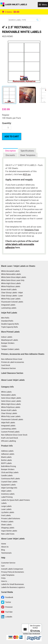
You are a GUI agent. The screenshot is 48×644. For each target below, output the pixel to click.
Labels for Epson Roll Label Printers (15, 500)
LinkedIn (9, 617)
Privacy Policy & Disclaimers (13, 572)
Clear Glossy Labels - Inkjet (12, 293)
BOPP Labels (6, 463)
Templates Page (31, 230)
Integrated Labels (8, 305)
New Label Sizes (8, 534)
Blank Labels (6, 457)
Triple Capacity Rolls (9, 327)
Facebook (9, 597)
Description (10, 151)
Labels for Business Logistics (13, 587)
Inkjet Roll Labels (9, 313)
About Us (5, 547)
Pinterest (9, 607)
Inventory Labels (8, 494)
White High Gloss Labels (11, 283)
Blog (3, 550)
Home (4, 544)
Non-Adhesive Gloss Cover (12, 359)
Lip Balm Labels (8, 512)
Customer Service (8, 563)
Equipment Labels (8, 485)
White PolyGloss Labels (11, 286)
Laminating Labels (9, 308)
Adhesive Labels (8, 454)
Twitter (8, 602)
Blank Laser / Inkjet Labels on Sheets (18, 266)
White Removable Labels (11, 274)
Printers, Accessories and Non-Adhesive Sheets (23, 354)
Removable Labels (9, 395)
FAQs (3, 578)
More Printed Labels (10, 332)
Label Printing (7, 497)
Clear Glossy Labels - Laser (12, 296)
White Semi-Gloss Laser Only (13, 280)
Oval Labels (6, 515)
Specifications (27, 151)
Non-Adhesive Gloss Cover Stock (14, 435)
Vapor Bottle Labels (9, 531)
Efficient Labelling (9, 441)
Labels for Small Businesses (12, 584)
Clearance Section (8, 368)
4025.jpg (27, 174)
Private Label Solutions (11, 518)
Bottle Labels (6, 460)
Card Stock (6, 365)
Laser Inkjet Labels (14, 5)
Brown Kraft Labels (9, 289)
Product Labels (7, 522)
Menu (44, 5)
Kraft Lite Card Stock (10, 438)
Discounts (10, 155)
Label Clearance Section (12, 373)
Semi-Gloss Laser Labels (11, 401)
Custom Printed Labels (10, 432)
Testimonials (6, 553)
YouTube (9, 612)
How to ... (5, 581)
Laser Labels (6, 509)
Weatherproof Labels (10, 340)
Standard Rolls (7, 321)
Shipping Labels (8, 528)
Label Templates (8, 575)
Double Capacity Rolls (10, 324)
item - (11, 12)
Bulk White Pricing (9, 466)
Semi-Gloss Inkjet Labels (11, 398)
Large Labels (6, 506)
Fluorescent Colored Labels (12, 302)
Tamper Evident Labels (10, 349)
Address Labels (7, 451)
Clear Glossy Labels (9, 413)
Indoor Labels (7, 337)
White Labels (6, 392)
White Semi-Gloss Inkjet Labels (14, 277)
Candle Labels (7, 475)
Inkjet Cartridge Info (9, 488)
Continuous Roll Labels (10, 479)
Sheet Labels (6, 525)
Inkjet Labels (6, 491)
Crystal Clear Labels (9, 482)
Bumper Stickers (8, 343)
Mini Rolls (5, 318)
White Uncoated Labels (10, 271)
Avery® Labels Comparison (12, 569)
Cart (3, 566)
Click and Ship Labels (10, 472)
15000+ (4, 346)
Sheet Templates (28, 155)
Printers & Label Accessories (13, 362)
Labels (4, 503)
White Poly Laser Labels (11, 299)
